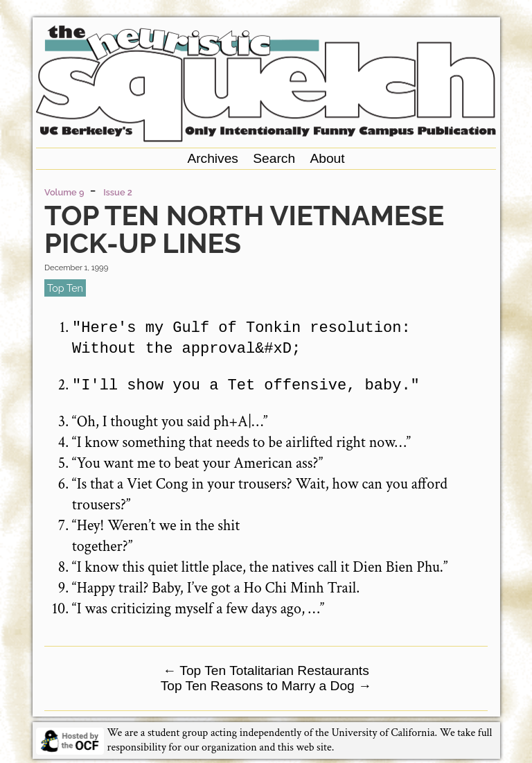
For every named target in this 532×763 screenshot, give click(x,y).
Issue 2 (118, 192)
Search (274, 158)
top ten (65, 288)
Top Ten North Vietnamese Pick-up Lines (244, 229)
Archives (213, 158)
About (327, 158)
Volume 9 (64, 192)
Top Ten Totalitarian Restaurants (266, 669)
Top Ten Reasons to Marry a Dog (266, 684)
